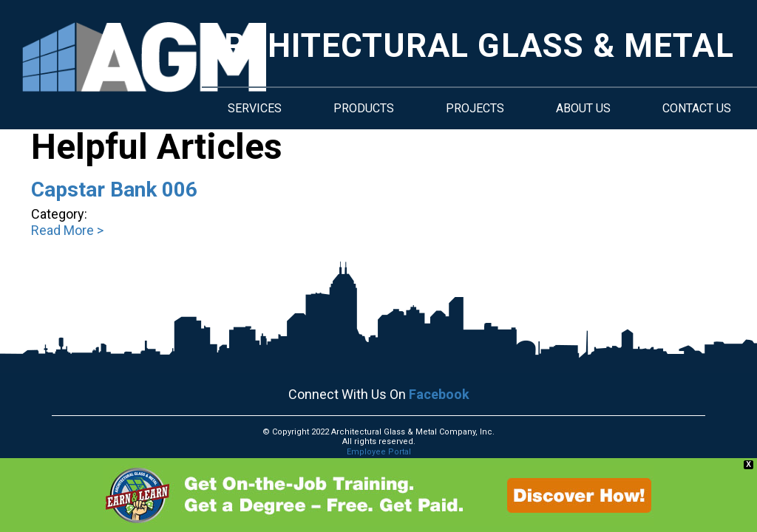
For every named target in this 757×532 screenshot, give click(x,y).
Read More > (67, 230)
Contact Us (697, 108)
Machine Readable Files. (379, 471)
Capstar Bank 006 (114, 190)
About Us (583, 108)
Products (364, 108)
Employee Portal (379, 452)
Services (255, 108)
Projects (475, 108)
